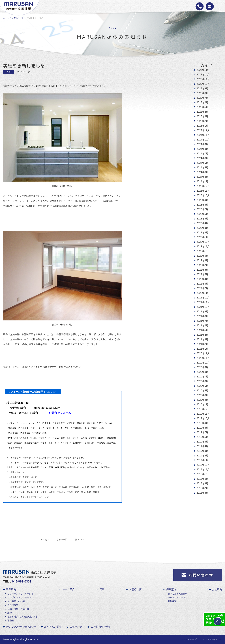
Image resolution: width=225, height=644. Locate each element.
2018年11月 (203, 470)
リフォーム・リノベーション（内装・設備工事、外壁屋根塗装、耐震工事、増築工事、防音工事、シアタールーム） (61, 423)
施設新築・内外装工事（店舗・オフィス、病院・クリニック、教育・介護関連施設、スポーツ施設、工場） (57, 428)
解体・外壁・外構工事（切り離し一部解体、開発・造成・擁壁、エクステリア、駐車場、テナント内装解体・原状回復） (62, 438)
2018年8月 (202, 483)
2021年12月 (203, 298)
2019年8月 (202, 428)
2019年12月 (203, 409)
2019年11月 (203, 414)
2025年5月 (202, 107)
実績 (102, 589)
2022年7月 (202, 265)
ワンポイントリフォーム (19, 597)
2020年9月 (202, 367)
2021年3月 (202, 339)
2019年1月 (202, 460)
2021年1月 (202, 349)
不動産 (11, 620)
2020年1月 (202, 404)
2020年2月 (202, 400)
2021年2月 (202, 344)
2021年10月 (203, 307)
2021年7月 (202, 321)
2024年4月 (202, 168)
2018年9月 (202, 479)
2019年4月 (202, 446)
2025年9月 (202, 89)
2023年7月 (202, 209)
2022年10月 (203, 251)
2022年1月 (202, 293)
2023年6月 (202, 214)
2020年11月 (203, 358)
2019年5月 (202, 442)
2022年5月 (202, 274)
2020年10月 (203, 363)
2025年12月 (203, 75)
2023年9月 (202, 200)
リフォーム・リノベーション (21, 594)
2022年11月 (203, 246)
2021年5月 (202, 330)
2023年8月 (202, 205)
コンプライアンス (213, 639)
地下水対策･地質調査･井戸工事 (23, 617)
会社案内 (217, 589)
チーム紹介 (69, 589)
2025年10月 (203, 84)
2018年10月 (203, 474)
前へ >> (79, 540)
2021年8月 (202, 316)
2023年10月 (203, 195)
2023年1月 (202, 237)
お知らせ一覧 (18, 18)
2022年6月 (202, 270)
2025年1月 (202, 126)
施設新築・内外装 (16, 601)
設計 (10, 613)
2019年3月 (202, 451)
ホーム (6, 18)
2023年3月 (202, 228)
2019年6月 (202, 437)
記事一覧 (62, 540)
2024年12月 (203, 130)
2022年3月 (202, 284)
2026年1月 (202, 70)
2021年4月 (202, 335)
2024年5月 (202, 163)
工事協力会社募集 (101, 627)
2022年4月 (202, 279)
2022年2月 (202, 288)
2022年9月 (202, 256)
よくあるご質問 (53, 627)
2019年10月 (203, 418)
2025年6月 (202, 102)
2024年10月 (203, 140)
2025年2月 (202, 121)
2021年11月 (203, 302)
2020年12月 (203, 353)
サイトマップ (190, 639)
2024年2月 (202, 177)
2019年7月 (202, 432)
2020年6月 (202, 381)
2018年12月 (203, 465)
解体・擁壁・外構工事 (18, 609)
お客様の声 (135, 589)
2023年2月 (202, 233)
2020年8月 (202, 372)
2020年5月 (202, 386)
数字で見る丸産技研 (178, 594)
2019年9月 (202, 423)
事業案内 (11, 589)
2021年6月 (202, 325)
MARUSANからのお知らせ (21, 627)
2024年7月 (202, 154)
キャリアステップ (176, 597)
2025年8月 (202, 93)
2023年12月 (203, 186)
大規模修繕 (13, 605)
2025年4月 (202, 112)
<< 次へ (45, 540)
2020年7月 (202, 377)
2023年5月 (202, 219)
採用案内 (171, 589)
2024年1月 (202, 181)
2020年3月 (202, 395)
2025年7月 (202, 98)
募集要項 (172, 601)
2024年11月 (203, 135)
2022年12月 (203, 242)
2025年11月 (203, 79)
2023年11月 (203, 191)
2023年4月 (202, 223)
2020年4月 (202, 391)
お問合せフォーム (60, 413)
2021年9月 (202, 312)
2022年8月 (202, 260)
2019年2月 (202, 456)
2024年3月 (202, 172)
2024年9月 (202, 144)
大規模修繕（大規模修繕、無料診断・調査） (28, 433)
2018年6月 (202, 493)
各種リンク (76, 627)
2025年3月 (202, 116)
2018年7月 (202, 488)
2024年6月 (202, 158)
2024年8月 (202, 149)
